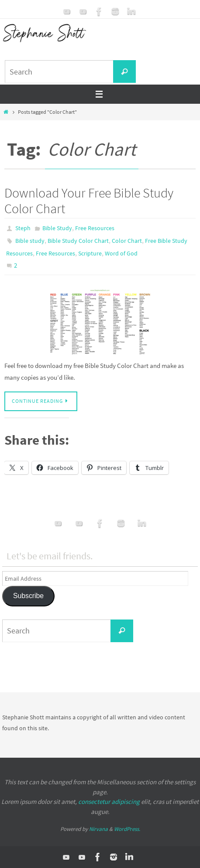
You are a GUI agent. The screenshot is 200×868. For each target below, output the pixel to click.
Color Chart (127, 241)
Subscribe (28, 596)
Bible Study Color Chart (78, 241)
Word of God (121, 253)
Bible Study (57, 228)
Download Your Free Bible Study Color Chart (89, 201)
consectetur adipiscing (109, 802)
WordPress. (127, 829)
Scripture (90, 253)
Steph (23, 228)
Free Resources (95, 228)
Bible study (30, 241)
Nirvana (98, 829)
